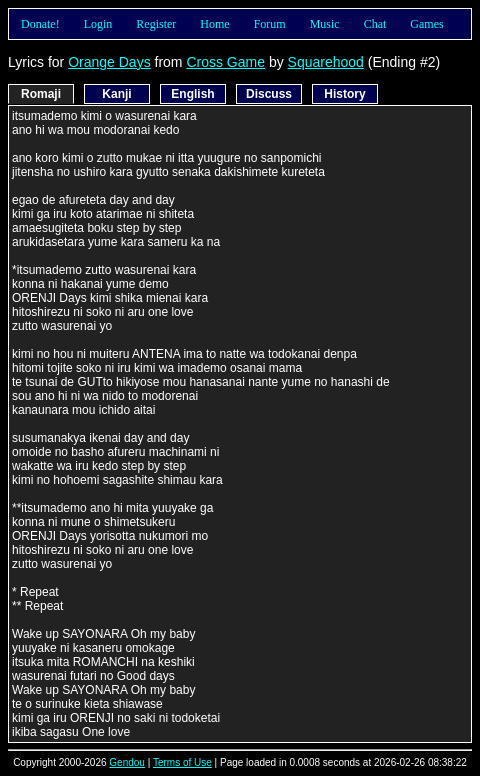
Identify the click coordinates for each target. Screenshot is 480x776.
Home (214, 24)
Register (156, 24)
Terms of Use (182, 762)
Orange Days (109, 62)
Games (426, 24)
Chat (375, 24)
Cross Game (225, 62)
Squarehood (326, 62)
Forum (270, 24)
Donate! (40, 24)
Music (325, 24)
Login (98, 24)
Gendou (127, 762)
